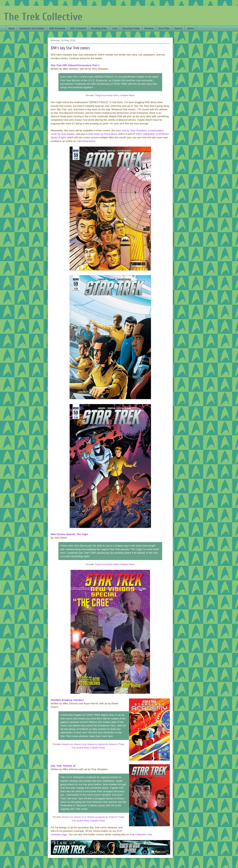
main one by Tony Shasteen (131, 130)
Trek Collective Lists (141, 834)
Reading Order (99, 28)
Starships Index (131, 28)
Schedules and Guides (32, 28)
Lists (115, 28)
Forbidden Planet (127, 95)
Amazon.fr (113, 744)
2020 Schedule (57, 28)
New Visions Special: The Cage (69, 534)
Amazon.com (68, 744)
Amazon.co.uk (80, 744)
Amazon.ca (92, 744)
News (12, 28)
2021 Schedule (78, 28)
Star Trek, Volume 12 (63, 766)
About (190, 28)
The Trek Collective (43, 17)
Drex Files (164, 28)
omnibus (67, 700)
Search (178, 28)
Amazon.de (103, 744)
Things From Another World (107, 95)
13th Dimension (86, 141)
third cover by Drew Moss (102, 134)
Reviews (149, 28)
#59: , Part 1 (75, 65)
